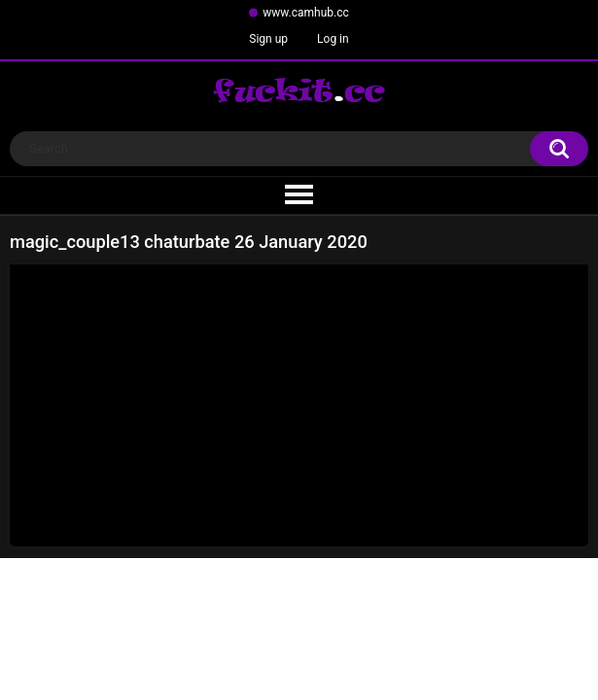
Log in (333, 39)
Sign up (268, 39)
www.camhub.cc (306, 13)
